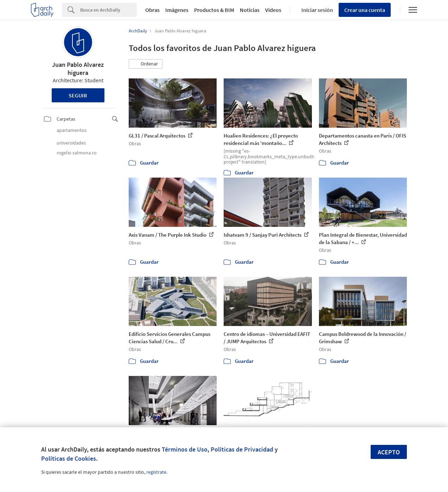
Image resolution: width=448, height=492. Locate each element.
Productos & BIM (214, 10)
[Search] (108, 10)
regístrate (156, 472)
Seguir (78, 95)
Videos (273, 10)
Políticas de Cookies (69, 458)
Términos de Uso (185, 449)
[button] (146, 64)
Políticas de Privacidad (242, 449)
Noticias (250, 10)
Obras (152, 10)
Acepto (389, 452)
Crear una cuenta (365, 10)
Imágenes (177, 10)
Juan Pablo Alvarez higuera (78, 69)
